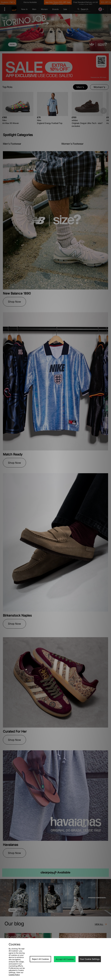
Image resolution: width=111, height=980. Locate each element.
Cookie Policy (14, 975)
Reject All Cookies (40, 959)
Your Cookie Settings (90, 959)
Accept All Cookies (65, 959)
